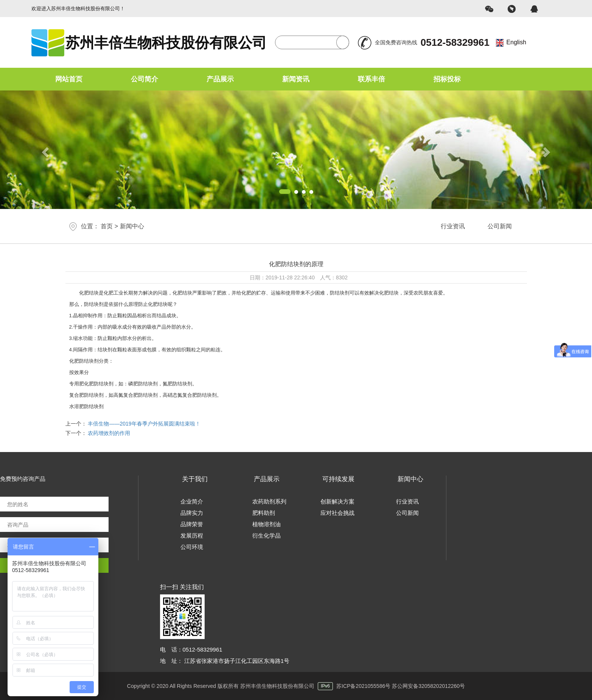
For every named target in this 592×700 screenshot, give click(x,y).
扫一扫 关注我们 (182, 587)
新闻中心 (132, 226)
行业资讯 (453, 226)
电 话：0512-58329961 (191, 649)
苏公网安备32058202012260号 (428, 686)
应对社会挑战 (337, 513)
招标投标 (447, 79)
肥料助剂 (264, 513)
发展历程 (192, 536)
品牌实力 (192, 513)
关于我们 (195, 479)
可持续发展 (338, 479)
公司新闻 (500, 226)
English (516, 42)
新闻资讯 (296, 79)
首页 (107, 226)
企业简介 (192, 501)
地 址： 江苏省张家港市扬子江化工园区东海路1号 (225, 661)
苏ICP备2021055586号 (363, 686)
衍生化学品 (266, 536)
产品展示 (220, 79)
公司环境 (192, 547)
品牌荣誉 (192, 524)
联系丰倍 (371, 79)
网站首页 (69, 79)
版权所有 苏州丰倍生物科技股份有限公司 (277, 686)
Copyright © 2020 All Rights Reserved (172, 686)
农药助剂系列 (269, 501)
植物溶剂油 (266, 524)
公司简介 (145, 79)
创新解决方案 (337, 501)
